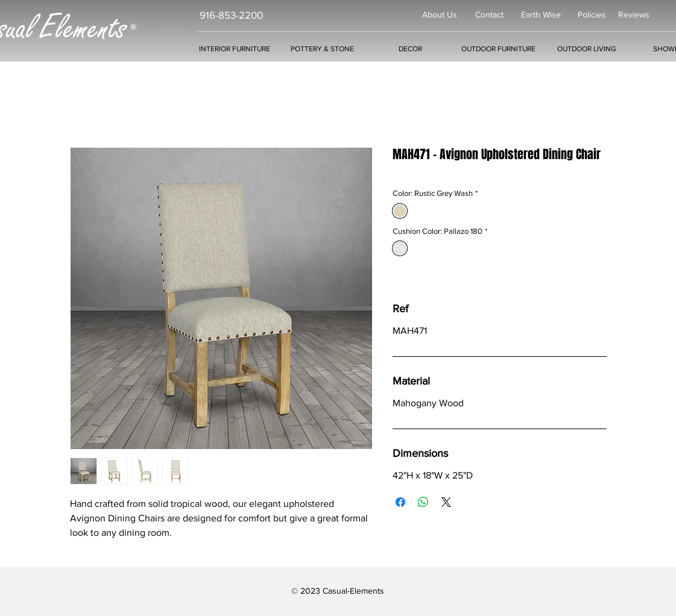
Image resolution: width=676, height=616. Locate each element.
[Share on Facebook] (400, 502)
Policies (592, 14)
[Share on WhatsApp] (423, 502)
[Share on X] (446, 502)
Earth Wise (541, 14)
